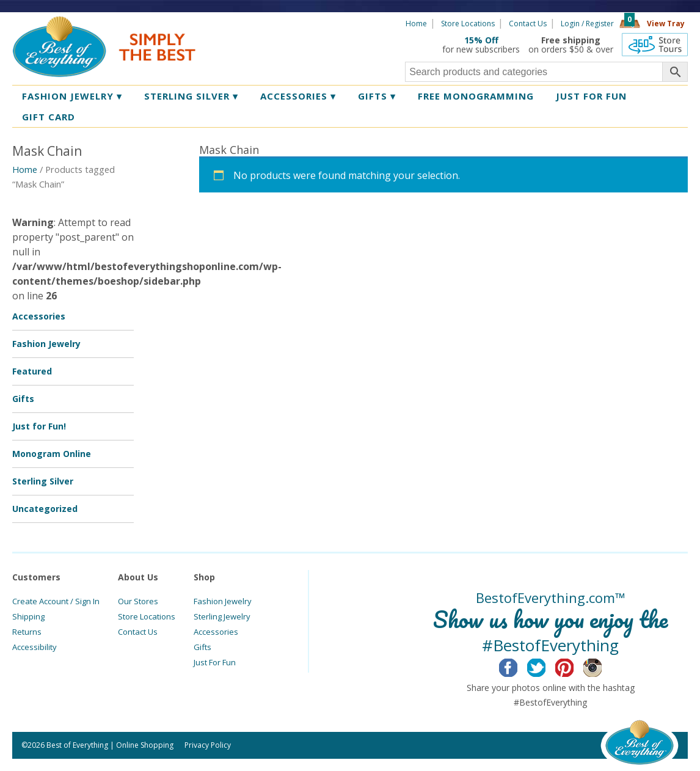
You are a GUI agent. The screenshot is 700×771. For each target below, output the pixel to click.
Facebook (518, 666)
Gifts (377, 96)
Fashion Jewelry (72, 96)
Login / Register (587, 24)
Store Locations (468, 24)
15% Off (481, 40)
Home (416, 24)
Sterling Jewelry (222, 616)
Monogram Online (52, 454)
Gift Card (49, 117)
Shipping (28, 616)
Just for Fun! (39, 426)
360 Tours (655, 45)
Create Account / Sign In (56, 601)
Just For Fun (215, 662)
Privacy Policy (208, 745)
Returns (27, 632)
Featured (32, 371)
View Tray (666, 24)
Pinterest (574, 666)
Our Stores (138, 601)
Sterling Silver (191, 96)
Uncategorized (45, 509)
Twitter (546, 666)
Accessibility (35, 647)
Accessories (298, 96)
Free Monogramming (476, 96)
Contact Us (528, 24)
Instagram (602, 666)
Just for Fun (591, 96)
